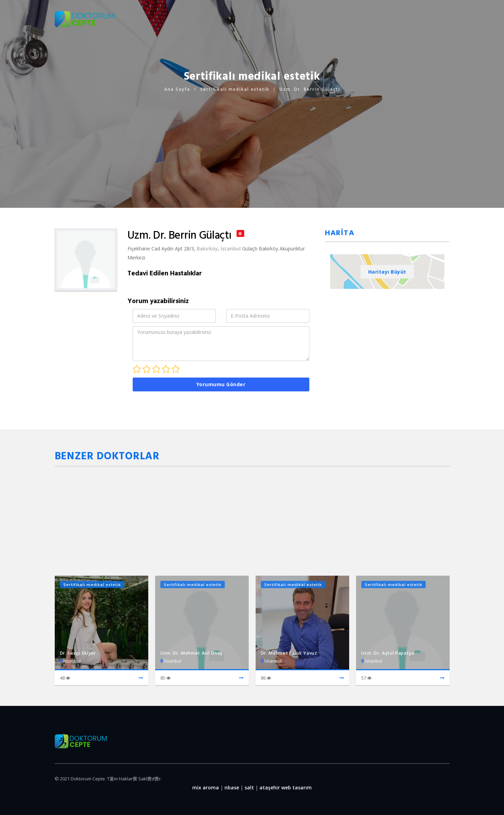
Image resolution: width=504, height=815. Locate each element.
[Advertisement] (252, 142)
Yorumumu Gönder (221, 384)
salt (249, 787)
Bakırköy (207, 249)
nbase (232, 787)
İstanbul (231, 249)
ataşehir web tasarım (286, 787)
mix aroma (206, 787)
